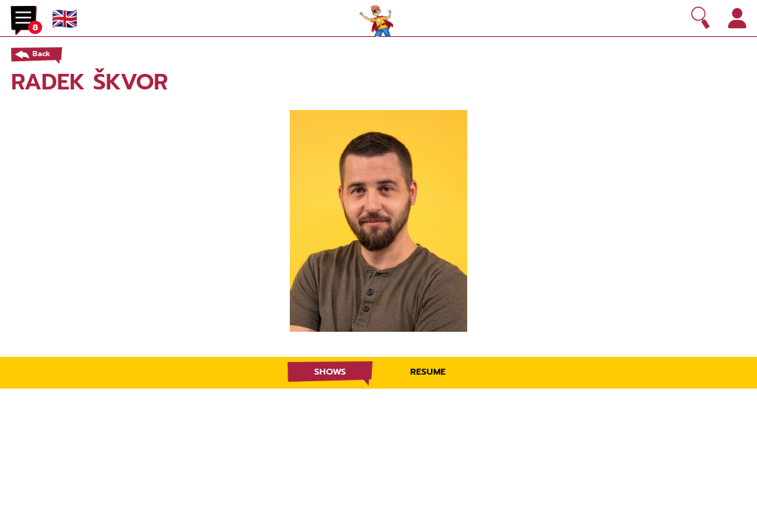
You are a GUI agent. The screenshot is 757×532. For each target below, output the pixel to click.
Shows (330, 372)
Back (41, 54)
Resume (428, 372)
